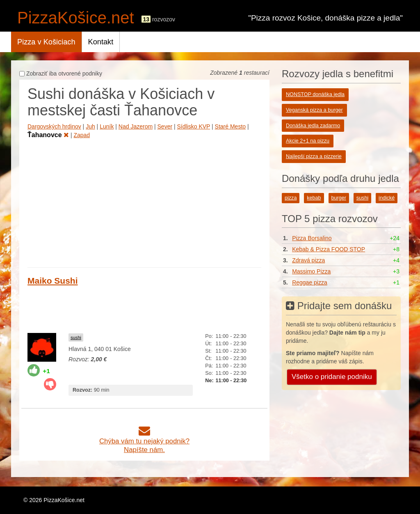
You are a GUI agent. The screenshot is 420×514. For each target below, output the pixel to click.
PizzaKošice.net (76, 18)
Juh (90, 126)
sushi (76, 337)
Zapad (82, 135)
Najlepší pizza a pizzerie (314, 156)
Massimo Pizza (311, 271)
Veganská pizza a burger (314, 110)
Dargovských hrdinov (54, 126)
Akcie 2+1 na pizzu (308, 141)
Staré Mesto (230, 126)
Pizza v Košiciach (46, 42)
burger (339, 198)
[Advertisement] (144, 202)
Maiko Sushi (53, 281)
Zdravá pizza (308, 260)
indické (387, 198)
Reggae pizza (310, 282)
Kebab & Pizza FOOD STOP (329, 249)
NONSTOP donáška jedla (315, 94)
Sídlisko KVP (194, 126)
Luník (107, 126)
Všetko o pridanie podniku (332, 377)
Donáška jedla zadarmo (313, 126)
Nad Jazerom (136, 126)
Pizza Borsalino (312, 238)
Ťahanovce (48, 135)
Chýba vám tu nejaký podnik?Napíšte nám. (144, 441)
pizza (291, 198)
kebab (314, 198)
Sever (165, 126)
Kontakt (101, 42)
